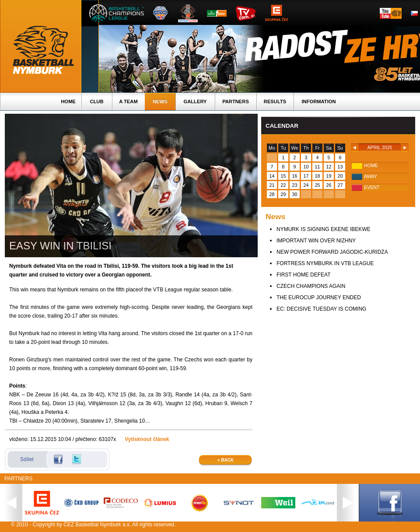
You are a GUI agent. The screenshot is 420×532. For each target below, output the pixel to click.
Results (275, 101)
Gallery (195, 101)
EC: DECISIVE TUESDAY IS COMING (321, 309)
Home (68, 101)
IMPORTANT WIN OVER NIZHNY (316, 241)
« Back (226, 460)
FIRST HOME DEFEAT (304, 275)
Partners (236, 101)
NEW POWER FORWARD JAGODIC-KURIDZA (332, 252)
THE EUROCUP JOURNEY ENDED (319, 297)
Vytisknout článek (147, 439)
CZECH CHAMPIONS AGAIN (311, 286)
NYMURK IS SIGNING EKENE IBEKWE (324, 229)
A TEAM (128, 101)
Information (318, 101)
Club (96, 101)
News (160, 101)
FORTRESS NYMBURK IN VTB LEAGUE (325, 263)
